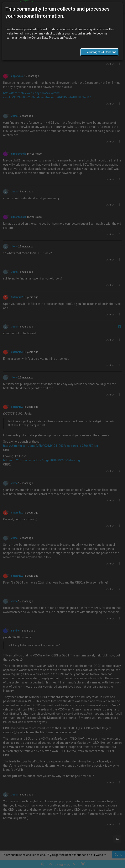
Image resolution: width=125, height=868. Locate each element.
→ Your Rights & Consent (99, 52)
